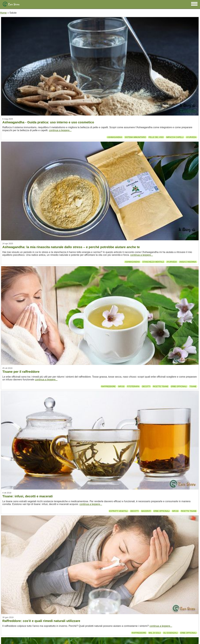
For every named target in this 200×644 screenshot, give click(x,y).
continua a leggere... (60, 130)
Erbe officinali (179, 386)
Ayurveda (191, 137)
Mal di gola (155, 633)
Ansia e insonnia (188, 262)
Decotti (146, 386)
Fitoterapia (133, 386)
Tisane (193, 386)
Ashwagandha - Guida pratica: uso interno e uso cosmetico (48, 122)
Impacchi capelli (175, 137)
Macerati (146, 511)
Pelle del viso (156, 137)
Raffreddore (108, 386)
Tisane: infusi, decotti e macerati (27, 496)
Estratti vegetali (118, 511)
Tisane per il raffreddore (21, 372)
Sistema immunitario (135, 137)
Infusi (121, 386)
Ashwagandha (115, 137)
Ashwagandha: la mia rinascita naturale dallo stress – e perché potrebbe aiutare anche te (71, 247)
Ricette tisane (161, 386)
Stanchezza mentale (153, 262)
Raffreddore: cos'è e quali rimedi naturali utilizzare (41, 621)
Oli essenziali (170, 633)
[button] (194, 4)
